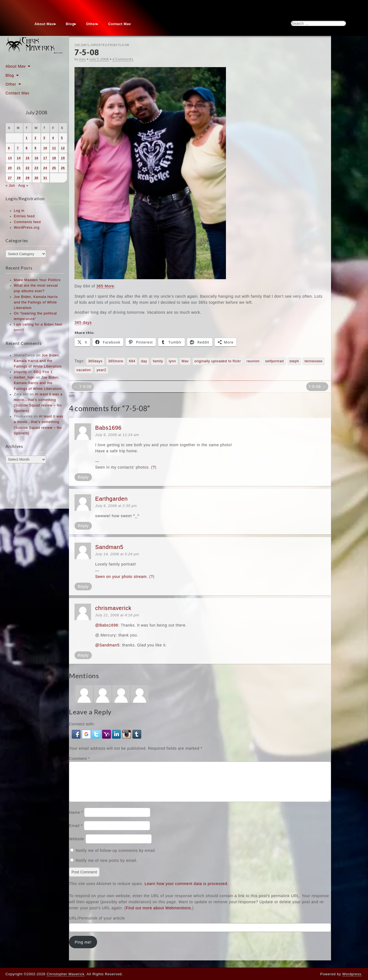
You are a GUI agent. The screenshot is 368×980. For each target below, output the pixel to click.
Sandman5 (109, 547)
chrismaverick (113, 608)
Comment (79, 759)
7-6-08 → (317, 387)
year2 (101, 370)
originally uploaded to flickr (218, 361)
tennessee (313, 361)
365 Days (82, 45)
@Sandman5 (107, 645)
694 (132, 361)
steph (294, 361)
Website (77, 846)
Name (76, 819)
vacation (84, 370)
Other (91, 24)
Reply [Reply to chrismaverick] (83, 655)
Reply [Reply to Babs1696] (83, 477)
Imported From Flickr (110, 45)
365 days (83, 323)
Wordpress (352, 974)
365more (116, 361)
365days (95, 361)
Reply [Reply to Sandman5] (83, 587)
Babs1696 (108, 428)
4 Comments (123, 59)
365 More (105, 286)
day (144, 361)
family (158, 361)
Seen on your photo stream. (122, 577)
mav (82, 59)
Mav (185, 361)
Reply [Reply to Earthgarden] (83, 526)
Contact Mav (120, 24)
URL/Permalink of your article (97, 925)
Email (76, 832)
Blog (70, 24)
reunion (253, 361)
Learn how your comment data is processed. (186, 890)
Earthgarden (111, 499)
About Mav (44, 24)
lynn (172, 361)
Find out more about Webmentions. (159, 915)
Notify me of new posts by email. (107, 867)
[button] (77, 734)
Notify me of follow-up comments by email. (116, 857)
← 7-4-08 (83, 387)
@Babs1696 (107, 625)
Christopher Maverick (66, 974)
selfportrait (275, 361)
